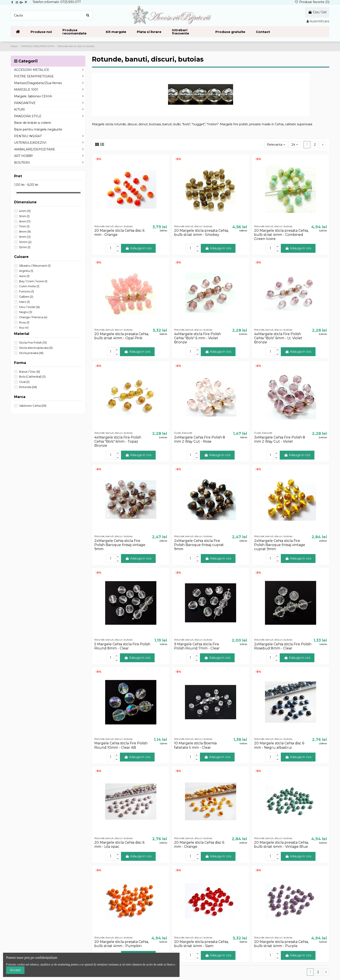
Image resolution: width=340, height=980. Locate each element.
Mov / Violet (29, 307)
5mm (24, 216)
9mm (25, 237)
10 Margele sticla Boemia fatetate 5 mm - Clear (195, 745)
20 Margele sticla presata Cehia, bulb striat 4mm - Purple (281, 944)
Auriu (24, 276)
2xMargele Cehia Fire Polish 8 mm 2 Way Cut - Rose (200, 439)
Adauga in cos (138, 248)
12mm (25, 247)
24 (295, 145)
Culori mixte (29, 286)
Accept (15, 970)
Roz (24, 328)
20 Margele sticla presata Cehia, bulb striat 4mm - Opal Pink (122, 336)
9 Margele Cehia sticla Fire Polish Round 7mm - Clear (197, 646)
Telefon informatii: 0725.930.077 (57, 2)
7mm (24, 226)
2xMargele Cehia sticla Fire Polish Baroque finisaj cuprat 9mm (199, 545)
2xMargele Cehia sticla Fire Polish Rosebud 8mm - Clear (283, 646)
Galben (26, 297)
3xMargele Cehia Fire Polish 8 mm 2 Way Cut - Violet (280, 439)
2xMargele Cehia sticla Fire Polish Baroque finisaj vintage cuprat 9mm (280, 545)
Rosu (24, 322)
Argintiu (26, 271)
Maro (24, 302)
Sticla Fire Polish (33, 342)
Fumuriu (26, 291)
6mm (25, 221)
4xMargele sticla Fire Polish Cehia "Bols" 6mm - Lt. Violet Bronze (278, 338)
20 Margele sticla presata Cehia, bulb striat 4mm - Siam (201, 944)
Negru (26, 312)
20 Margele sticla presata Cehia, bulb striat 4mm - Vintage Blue (281, 845)
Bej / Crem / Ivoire (33, 281)
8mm (25, 232)
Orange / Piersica (33, 317)
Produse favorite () (312, 2)
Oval (24, 382)
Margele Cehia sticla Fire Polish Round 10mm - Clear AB (121, 745)
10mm (25, 242)
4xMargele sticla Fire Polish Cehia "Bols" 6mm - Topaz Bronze (118, 441)
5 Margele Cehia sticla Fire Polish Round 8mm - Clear (122, 646)
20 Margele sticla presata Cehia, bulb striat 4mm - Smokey (201, 233)
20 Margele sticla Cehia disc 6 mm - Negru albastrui (279, 745)
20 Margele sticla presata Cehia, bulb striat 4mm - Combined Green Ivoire (281, 235)
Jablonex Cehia (33, 406)
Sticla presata (31, 353)
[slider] (16, 193)
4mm (25, 211)
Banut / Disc (29, 372)
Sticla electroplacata (36, 348)
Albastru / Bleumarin (35, 266)
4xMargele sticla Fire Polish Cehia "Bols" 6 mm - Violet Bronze (198, 338)
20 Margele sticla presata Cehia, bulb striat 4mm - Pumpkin (122, 944)
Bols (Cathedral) (32, 377)
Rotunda (28, 387)
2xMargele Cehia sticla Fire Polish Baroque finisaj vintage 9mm (120, 545)
